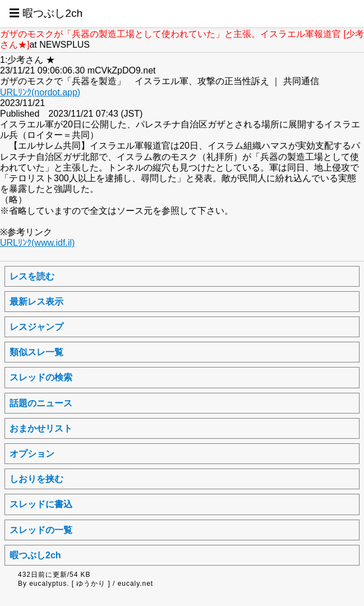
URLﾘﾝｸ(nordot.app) (40, 92)
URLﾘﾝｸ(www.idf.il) (37, 243)
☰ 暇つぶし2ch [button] (46, 13)
